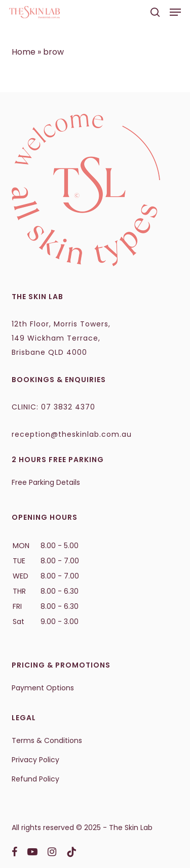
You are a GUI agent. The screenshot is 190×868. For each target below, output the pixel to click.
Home (24, 52)
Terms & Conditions (47, 740)
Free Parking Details (46, 482)
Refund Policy (35, 779)
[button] (175, 12)
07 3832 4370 (68, 407)
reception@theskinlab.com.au (72, 434)
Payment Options (43, 688)
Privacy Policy (35, 760)
